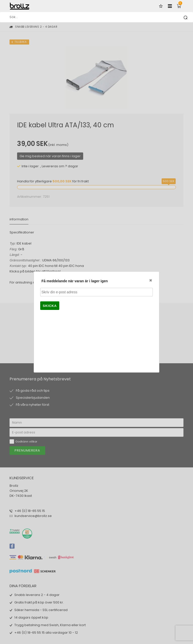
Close (150, 280)
